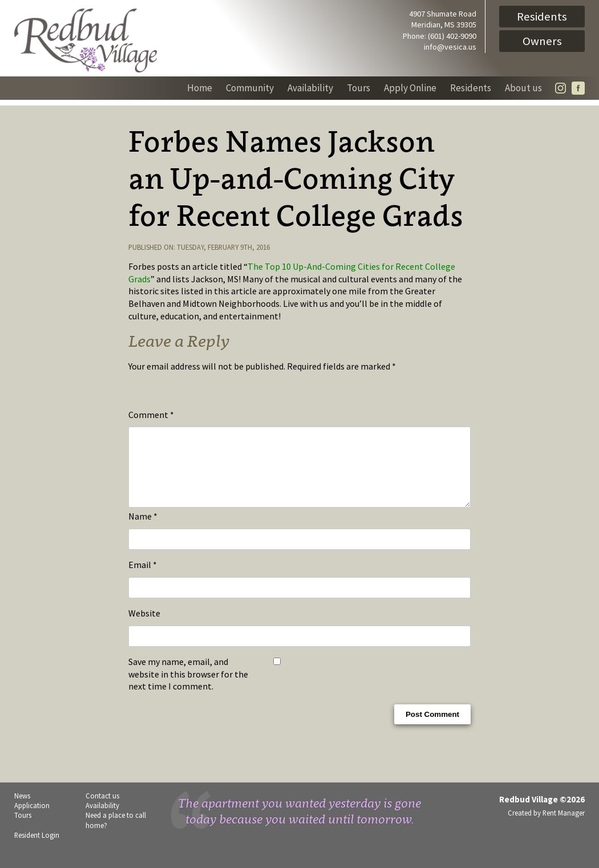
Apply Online (410, 88)
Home (200, 88)
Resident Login (37, 849)
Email (143, 578)
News (22, 809)
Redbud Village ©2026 (542, 813)
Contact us (102, 809)
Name (143, 530)
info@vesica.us (450, 47)
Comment (151, 415)
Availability (310, 88)
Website (144, 627)
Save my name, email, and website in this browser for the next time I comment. (188, 687)
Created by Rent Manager (546, 826)
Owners (542, 41)
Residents (542, 17)
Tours (359, 88)
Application (32, 819)
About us (523, 88)
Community (250, 88)
